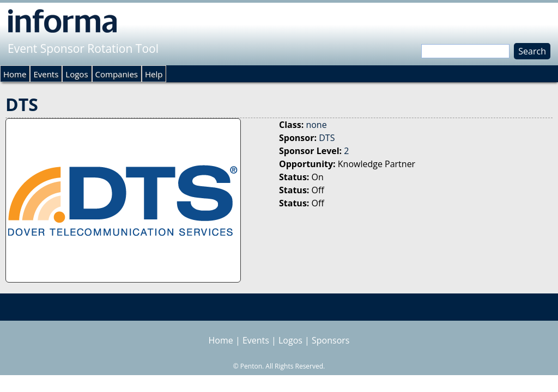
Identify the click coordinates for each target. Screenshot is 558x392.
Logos (77, 74)
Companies (117, 74)
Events (46, 74)
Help (154, 74)
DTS (327, 138)
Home (15, 74)
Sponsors (330, 340)
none (316, 125)
